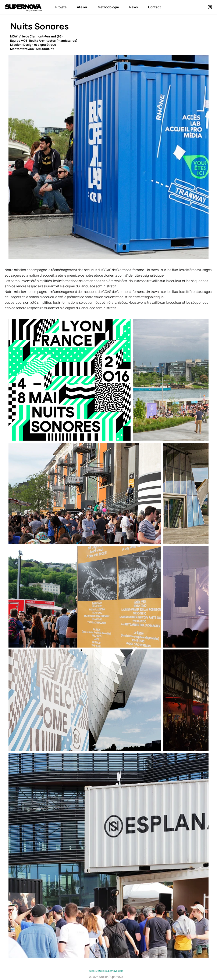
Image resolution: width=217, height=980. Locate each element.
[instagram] (210, 7)
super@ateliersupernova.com (106, 971)
